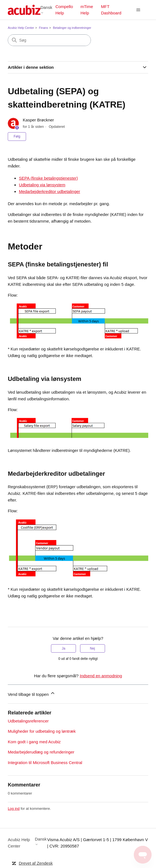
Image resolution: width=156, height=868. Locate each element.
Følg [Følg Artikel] (17, 136)
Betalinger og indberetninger (72, 28)
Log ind (14, 809)
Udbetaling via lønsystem (42, 185)
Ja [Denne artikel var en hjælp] (64, 648)
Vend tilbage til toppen (32, 693)
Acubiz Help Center (21, 28)
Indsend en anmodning (101, 676)
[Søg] (49, 40)
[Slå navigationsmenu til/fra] (138, 10)
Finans (43, 28)
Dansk (46, 10)
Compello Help (64, 10)
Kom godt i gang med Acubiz (34, 742)
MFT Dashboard (111, 10)
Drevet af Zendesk (36, 863)
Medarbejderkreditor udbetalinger (49, 191)
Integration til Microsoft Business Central (45, 763)
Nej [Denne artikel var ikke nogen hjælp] (93, 648)
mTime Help (87, 10)
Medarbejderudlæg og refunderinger (41, 752)
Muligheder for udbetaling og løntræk (42, 731)
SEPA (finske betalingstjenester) (48, 178)
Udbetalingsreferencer (28, 721)
